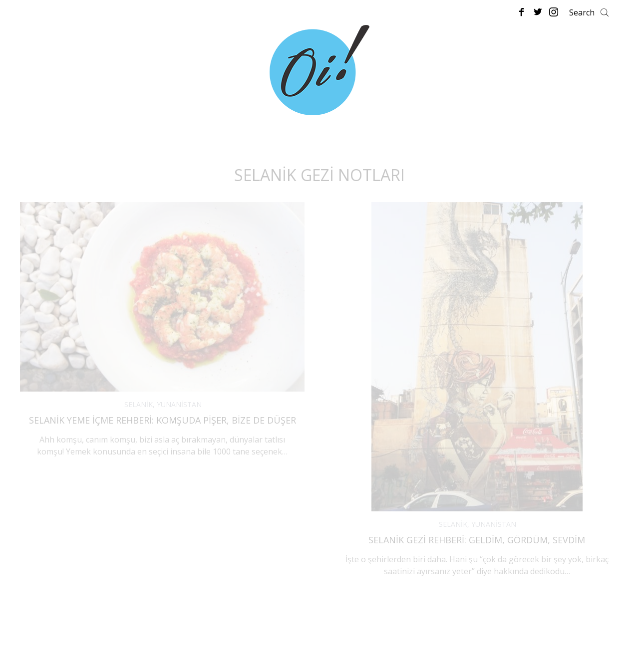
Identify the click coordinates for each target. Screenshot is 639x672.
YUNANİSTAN (179, 404)
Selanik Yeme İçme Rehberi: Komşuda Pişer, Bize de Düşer (162, 420)
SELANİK (139, 404)
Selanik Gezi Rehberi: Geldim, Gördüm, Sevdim (477, 540)
